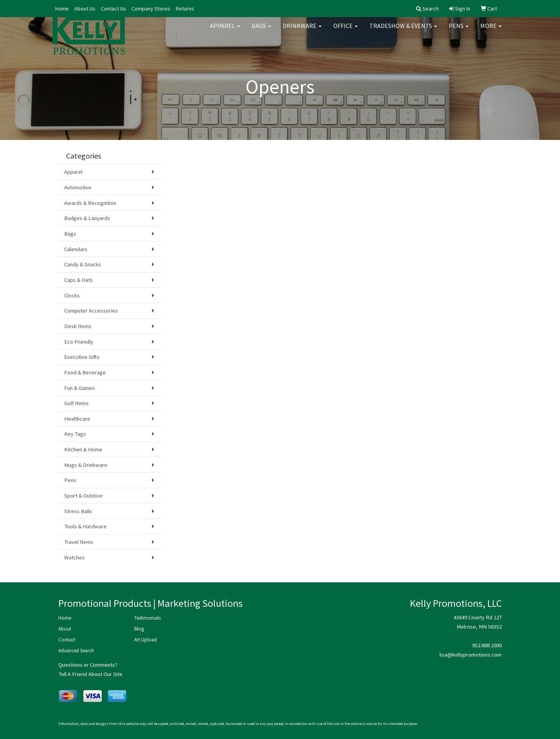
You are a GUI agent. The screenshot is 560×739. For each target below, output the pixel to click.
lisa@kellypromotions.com (471, 655)
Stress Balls (78, 511)
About (65, 629)
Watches (74, 557)
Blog (139, 629)
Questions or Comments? (88, 665)
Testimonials (147, 618)
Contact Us (113, 9)
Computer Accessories (91, 311)
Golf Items (76, 403)
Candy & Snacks (83, 264)
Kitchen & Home (83, 449)
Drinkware (302, 31)
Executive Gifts (82, 357)
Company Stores (151, 9)
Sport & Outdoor (84, 496)
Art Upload (145, 640)
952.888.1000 (487, 645)
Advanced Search (76, 651)
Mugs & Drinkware (86, 465)
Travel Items (79, 542)
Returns (185, 9)
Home (62, 9)
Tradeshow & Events (403, 31)
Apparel (225, 31)
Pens (459, 31)
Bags (261, 31)
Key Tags (75, 434)
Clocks (72, 295)
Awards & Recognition (90, 203)
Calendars (76, 249)
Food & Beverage (85, 372)
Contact (67, 640)
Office (346, 31)
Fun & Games (80, 388)
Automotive (78, 187)
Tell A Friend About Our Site (90, 674)
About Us (85, 9)
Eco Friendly (79, 342)
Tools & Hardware (85, 526)
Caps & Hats (79, 280)
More (491, 31)
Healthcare (77, 419)
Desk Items (78, 326)
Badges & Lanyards (87, 218)
